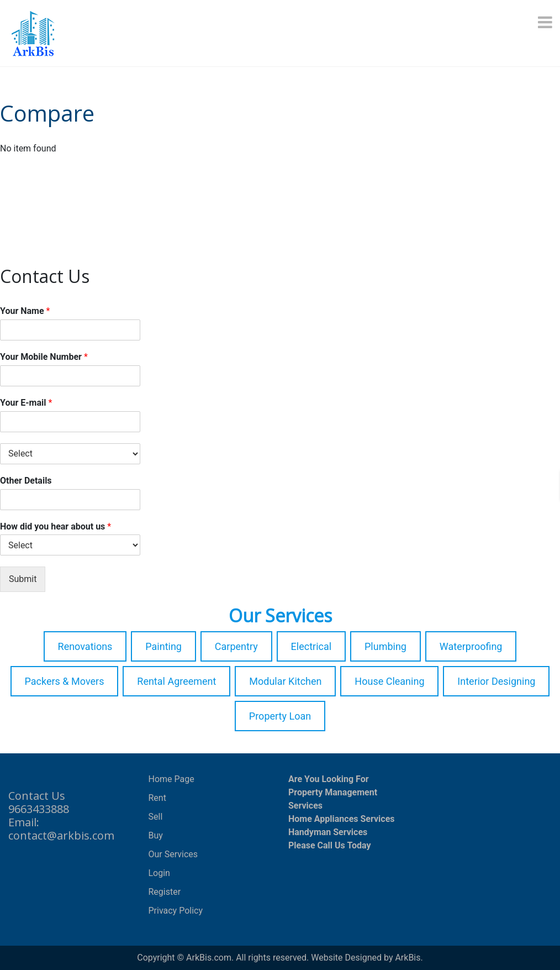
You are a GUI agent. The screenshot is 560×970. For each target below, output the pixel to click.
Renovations (85, 646)
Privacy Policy (176, 911)
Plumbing (385, 646)
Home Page (171, 779)
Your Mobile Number (44, 357)
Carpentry (236, 646)
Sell (156, 817)
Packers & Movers (65, 681)
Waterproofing (471, 646)
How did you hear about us (56, 526)
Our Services (173, 854)
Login (159, 873)
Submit (23, 579)
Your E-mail (26, 403)
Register (165, 892)
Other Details (26, 481)
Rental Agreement (176, 681)
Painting (163, 646)
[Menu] (546, 22)
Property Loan (280, 716)
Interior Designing (496, 681)
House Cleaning (389, 681)
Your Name (25, 311)
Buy (156, 835)
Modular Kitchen (285, 681)
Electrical (311, 646)
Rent (157, 798)
